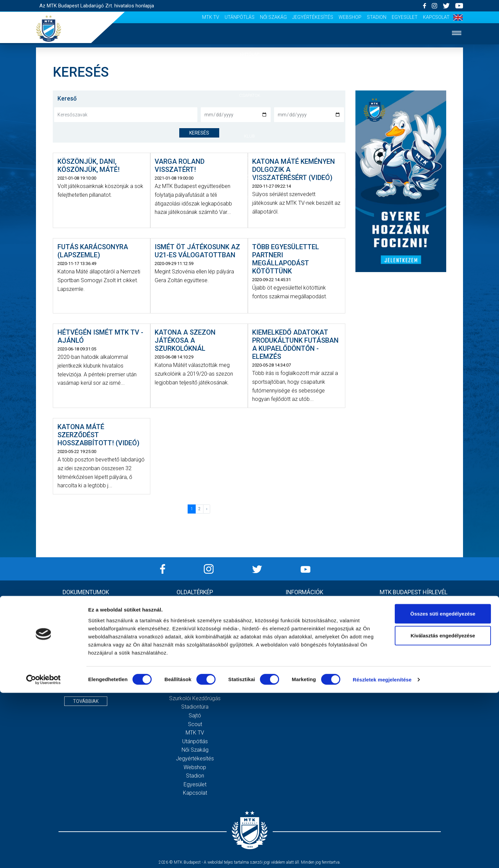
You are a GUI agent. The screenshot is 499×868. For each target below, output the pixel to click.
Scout (195, 724)
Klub (249, 136)
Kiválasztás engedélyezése (443, 811)
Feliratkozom (413, 674)
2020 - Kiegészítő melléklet (86, 621)
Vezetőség (195, 664)
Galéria (249, 157)
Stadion (377, 17)
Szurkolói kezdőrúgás (195, 698)
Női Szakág (273, 17)
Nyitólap (249, 54)
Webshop (350, 17)
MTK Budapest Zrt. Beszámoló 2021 (86, 672)
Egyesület (405, 17)
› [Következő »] (207, 509)
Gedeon (195, 672)
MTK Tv (211, 17)
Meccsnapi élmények (195, 690)
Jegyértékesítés (313, 17)
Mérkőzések (250, 116)
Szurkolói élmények (250, 177)
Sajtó (195, 715)
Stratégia (195, 655)
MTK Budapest (195, 638)
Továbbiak (86, 701)
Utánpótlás (240, 17)
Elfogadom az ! (416, 660)
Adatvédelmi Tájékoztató (304, 612)
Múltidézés (195, 647)
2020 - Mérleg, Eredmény (86, 629)
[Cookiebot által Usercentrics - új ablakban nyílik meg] (44, 855)
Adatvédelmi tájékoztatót (431, 660)
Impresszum (304, 603)
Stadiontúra (195, 707)
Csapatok (250, 95)
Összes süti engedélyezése (443, 788)
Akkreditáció (249, 198)
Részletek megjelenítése (382, 855)
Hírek (250, 75)
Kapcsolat (436, 17)
